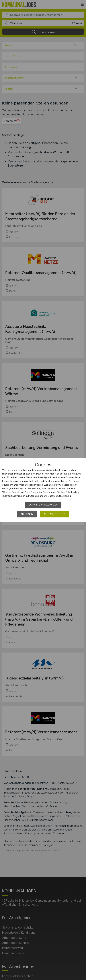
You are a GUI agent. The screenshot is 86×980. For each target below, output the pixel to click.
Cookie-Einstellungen (43, 505)
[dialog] (43, 490)
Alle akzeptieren (55, 514)
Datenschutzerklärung (59, 496)
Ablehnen (27, 514)
